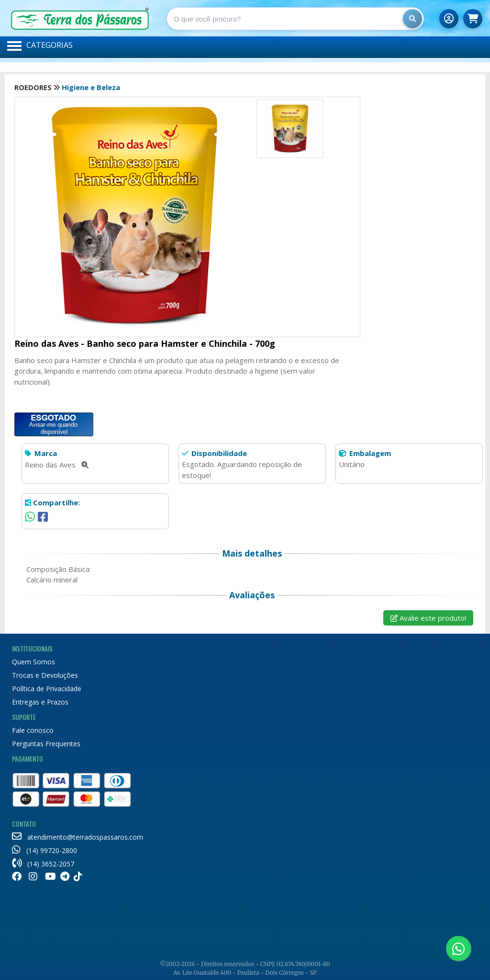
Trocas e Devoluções (45, 675)
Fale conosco (33, 730)
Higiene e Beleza (91, 87)
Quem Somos (33, 662)
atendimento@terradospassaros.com (78, 837)
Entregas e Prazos (40, 702)
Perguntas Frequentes (46, 744)
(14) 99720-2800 (45, 850)
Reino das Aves (57, 465)
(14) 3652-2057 (43, 864)
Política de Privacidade (47, 689)
